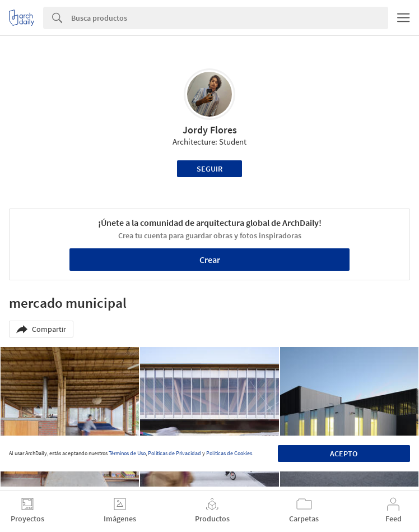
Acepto (344, 454)
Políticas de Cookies (229, 453)
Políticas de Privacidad (174, 453)
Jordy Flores (210, 130)
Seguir (209, 169)
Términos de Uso (127, 453)
